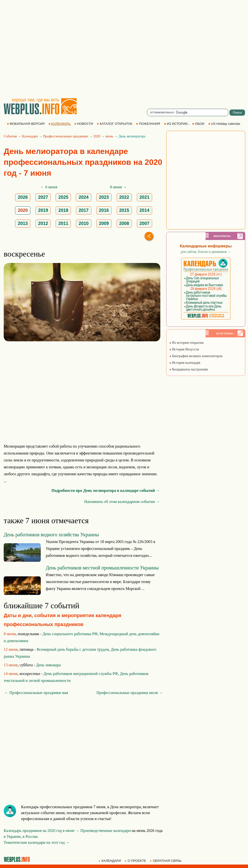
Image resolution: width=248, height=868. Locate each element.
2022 (124, 197)
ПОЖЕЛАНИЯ (148, 124)
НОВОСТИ (84, 124)
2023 (104, 197)
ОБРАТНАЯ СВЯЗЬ (166, 861)
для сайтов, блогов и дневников (206, 252)
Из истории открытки (186, 343)
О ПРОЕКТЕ (136, 861)
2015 (124, 210)
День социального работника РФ (70, 634)
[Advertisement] (46, 49)
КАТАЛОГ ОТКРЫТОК (115, 124)
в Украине (12, 836)
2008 (124, 223)
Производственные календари (106, 831)
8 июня (10, 634)
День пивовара (48, 665)
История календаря (185, 363)
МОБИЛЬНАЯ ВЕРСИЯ (26, 124)
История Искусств (184, 349)
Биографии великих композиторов (196, 356)
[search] (188, 112)
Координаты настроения (188, 369)
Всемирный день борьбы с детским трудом (73, 649)
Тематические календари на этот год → (37, 842)
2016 (104, 210)
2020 (97, 136)
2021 (145, 197)
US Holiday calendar (225, 124)
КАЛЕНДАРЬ (60, 124)
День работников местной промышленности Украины (102, 568)
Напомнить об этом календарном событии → (122, 502)
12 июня (11, 649)
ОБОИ (199, 124)
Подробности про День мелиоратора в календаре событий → (106, 490)
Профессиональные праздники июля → (130, 693)
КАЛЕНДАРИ (110, 861)
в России (30, 836)
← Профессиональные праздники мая (36, 693)
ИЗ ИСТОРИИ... (178, 124)
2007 (145, 223)
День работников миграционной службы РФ (81, 674)
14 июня (11, 674)
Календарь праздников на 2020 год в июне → (42, 831)
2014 (145, 210)
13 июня (11, 665)
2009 (104, 223)
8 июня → (118, 187)
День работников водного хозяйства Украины (51, 535)
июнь (109, 136)
